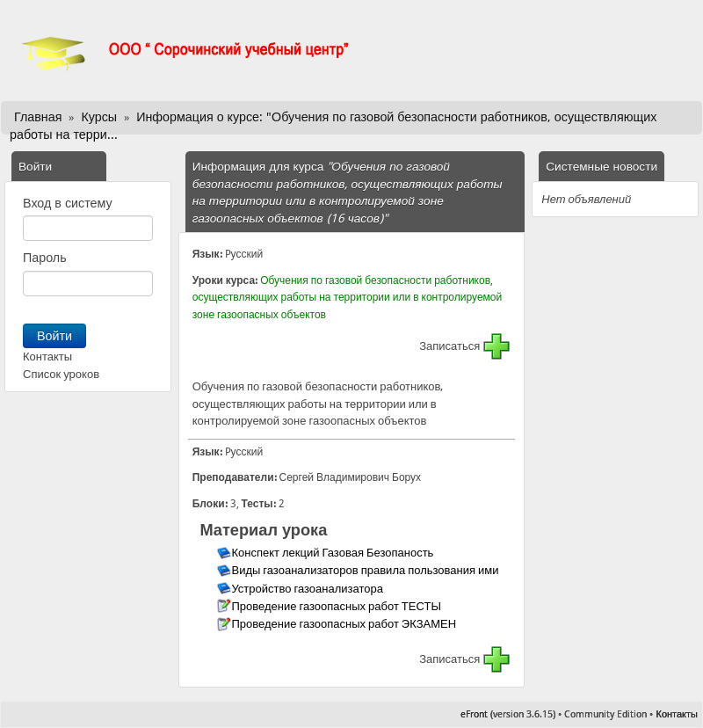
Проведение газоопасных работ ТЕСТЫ (337, 606)
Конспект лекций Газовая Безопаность (333, 553)
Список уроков (61, 374)
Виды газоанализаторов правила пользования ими (366, 570)
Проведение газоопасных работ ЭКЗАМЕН (345, 624)
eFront (474, 714)
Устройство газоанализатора (308, 589)
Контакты (47, 357)
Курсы (99, 117)
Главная (38, 117)
